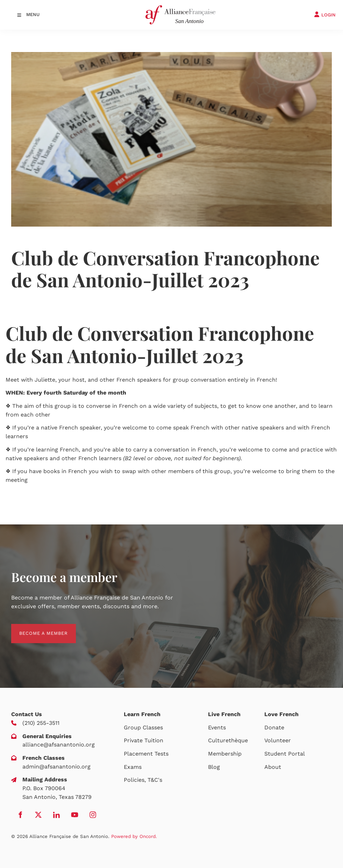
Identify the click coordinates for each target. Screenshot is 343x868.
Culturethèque (228, 740)
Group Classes (143, 727)
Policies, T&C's (143, 780)
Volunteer (278, 740)
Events (217, 727)
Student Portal (285, 754)
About (273, 767)
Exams (133, 767)
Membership (225, 754)
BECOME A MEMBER (35, 628)
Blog (214, 767)
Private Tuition (144, 740)
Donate (274, 727)
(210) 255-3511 (41, 723)
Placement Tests (146, 754)
